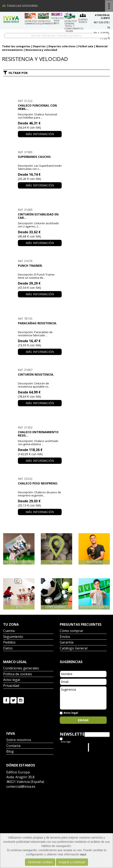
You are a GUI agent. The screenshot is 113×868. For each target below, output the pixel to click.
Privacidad (11, 686)
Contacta (13, 746)
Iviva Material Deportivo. (98, 747)
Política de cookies (18, 674)
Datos (8, 648)
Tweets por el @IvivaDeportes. (71, 747)
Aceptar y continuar (72, 862)
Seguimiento (13, 637)
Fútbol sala (86, 46)
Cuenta (9, 631)
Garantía (67, 643)
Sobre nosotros (19, 740)
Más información (40, 134)
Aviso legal (12, 680)
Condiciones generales (21, 668)
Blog (10, 752)
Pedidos (9, 643)
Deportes (39, 46)
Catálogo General (74, 648)
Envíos (65, 637)
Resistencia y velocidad (41, 50)
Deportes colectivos (62, 46)
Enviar (83, 720)
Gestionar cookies (40, 862)
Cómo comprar (72, 631)
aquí (83, 854)
